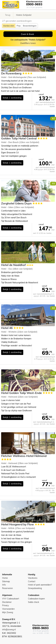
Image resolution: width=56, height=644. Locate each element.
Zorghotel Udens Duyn (22, 203)
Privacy (5, 605)
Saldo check (34, 602)
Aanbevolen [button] (9, 26)
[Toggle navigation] (52, 5)
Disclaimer (7, 602)
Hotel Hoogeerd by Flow (23, 524)
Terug (8, 15)
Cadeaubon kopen (36, 599)
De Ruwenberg (17, 73)
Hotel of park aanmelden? (40, 585)
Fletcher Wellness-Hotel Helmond (24, 458)
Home (5, 578)
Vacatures (33, 578)
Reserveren (7, 588)
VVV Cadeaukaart (11, 599)
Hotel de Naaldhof (17, 265)
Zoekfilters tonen (28, 41)
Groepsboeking (35, 588)
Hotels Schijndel (24, 15)
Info (4, 585)
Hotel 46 (12, 328)
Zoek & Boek (27, 34)
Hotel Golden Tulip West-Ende (27, 393)
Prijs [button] (19, 26)
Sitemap (6, 581)
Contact (32, 581)
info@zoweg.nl (9, 630)
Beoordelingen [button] (30, 26)
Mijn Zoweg (8, 612)
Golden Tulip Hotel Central (24, 138)
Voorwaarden (8, 609)
